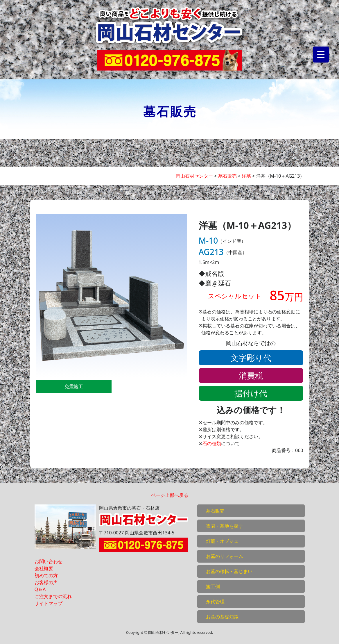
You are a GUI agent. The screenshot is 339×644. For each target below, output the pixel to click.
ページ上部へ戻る (170, 495)
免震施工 (74, 386)
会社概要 (44, 568)
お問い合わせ (49, 561)
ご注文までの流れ (53, 596)
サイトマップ (49, 603)
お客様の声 (46, 582)
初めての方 (46, 575)
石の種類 (212, 443)
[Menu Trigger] (321, 55)
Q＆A (40, 589)
